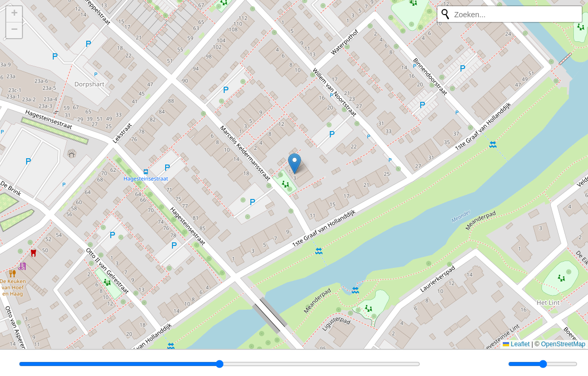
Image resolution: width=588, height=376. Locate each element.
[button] (295, 164)
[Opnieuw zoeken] (445, 14)
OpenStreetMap (563, 344)
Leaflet (516, 344)
